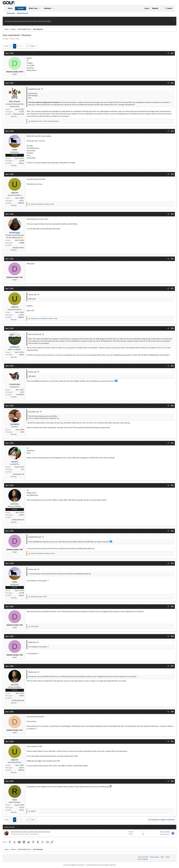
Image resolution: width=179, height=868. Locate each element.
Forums (21, 8)
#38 (172, 712)
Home (10, 8)
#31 (172, 443)
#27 (172, 288)
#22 (172, 83)
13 (28, 46)
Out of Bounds (34, 834)
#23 (172, 131)
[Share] (168, 53)
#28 (172, 328)
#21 (172, 53)
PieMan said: (33, 295)
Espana (21, 163)
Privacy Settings (143, 859)
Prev (7, 46)
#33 (172, 531)
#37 (172, 666)
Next (33, 46)
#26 (172, 259)
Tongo (7, 39)
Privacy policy (155, 857)
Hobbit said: (32, 642)
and (45, 121)
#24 (172, 174)
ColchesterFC (165, 834)
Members (48, 8)
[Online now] (15, 502)
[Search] (169, 8)
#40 (172, 781)
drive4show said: (34, 412)
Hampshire (20, 394)
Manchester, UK (18, 474)
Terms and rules (143, 857)
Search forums (23, 13)
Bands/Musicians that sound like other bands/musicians (31, 832)
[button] (40, 8)
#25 (172, 214)
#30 (172, 406)
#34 (172, 563)
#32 (172, 485)
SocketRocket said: (34, 89)
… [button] (24, 46)
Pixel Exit (113, 865)
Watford (21, 203)
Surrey (22, 810)
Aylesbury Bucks (18, 248)
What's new (33, 8)
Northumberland (18, 520)
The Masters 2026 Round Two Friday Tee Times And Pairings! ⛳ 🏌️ (28, 21)
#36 (172, 636)
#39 (172, 741)
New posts (11, 13)
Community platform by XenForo (83, 865)
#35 (172, 607)
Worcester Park (19, 114)
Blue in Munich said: (35, 334)
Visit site (14, 116)
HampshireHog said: (35, 537)
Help (162, 857)
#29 (172, 366)
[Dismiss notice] (174, 20)
